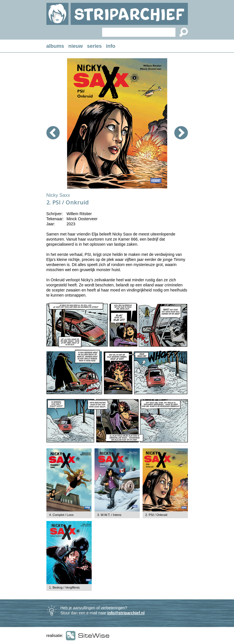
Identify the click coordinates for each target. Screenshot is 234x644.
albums (55, 46)
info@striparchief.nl (126, 613)
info (111, 46)
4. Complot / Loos (61, 515)
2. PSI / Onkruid (156, 515)
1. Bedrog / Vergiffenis (65, 587)
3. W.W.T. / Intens (110, 515)
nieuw (76, 46)
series (95, 46)
